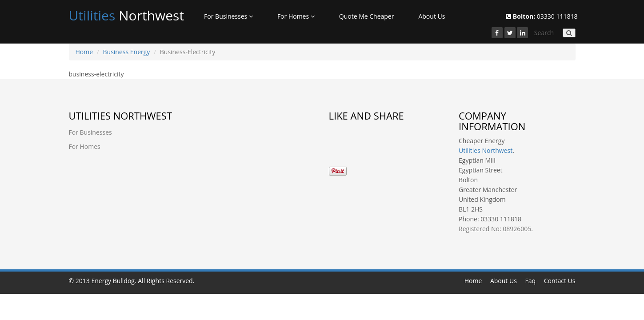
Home (84, 52)
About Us (432, 16)
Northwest (127, 15)
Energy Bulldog (113, 281)
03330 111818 (542, 16)
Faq (530, 281)
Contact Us (560, 281)
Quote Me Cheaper (367, 16)
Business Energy (127, 52)
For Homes (296, 16)
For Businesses (228, 16)
